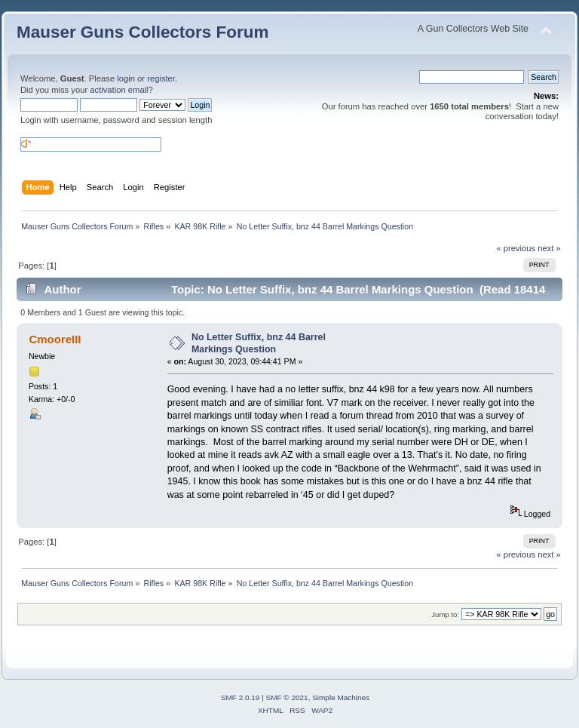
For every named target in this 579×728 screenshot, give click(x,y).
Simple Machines (341, 697)
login (126, 78)
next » (549, 248)
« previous (516, 248)
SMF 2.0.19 (240, 697)
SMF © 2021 (287, 697)
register (161, 78)
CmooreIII (55, 339)
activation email (119, 90)
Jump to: (445, 614)
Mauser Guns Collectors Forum (142, 32)
